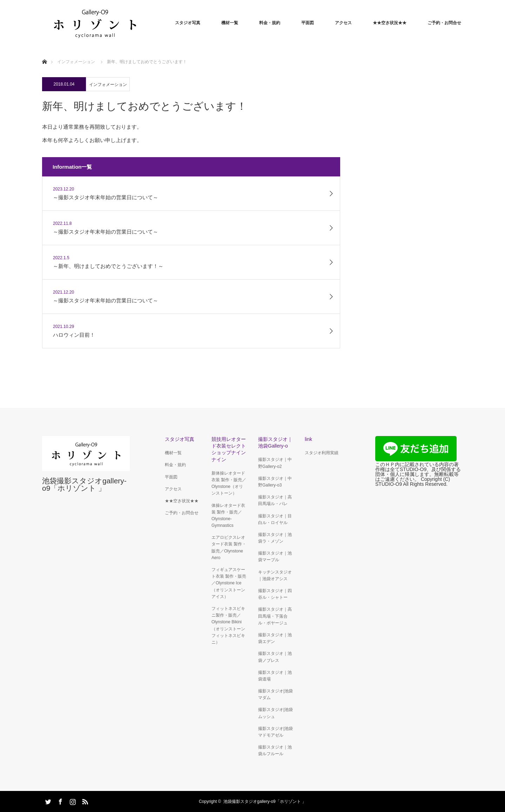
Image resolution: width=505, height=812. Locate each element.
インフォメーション (108, 85)
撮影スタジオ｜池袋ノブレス (275, 657)
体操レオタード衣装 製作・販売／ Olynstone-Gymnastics (228, 516)
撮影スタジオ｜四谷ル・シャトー (275, 594)
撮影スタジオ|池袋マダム (275, 694)
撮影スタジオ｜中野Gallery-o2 (275, 463)
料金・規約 (270, 23)
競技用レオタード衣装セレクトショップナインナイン (229, 449)
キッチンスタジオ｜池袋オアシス (275, 575)
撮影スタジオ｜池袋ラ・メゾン (275, 538)
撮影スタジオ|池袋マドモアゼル (275, 732)
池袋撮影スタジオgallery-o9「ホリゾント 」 (84, 484)
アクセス (343, 23)
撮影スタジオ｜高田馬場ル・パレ (275, 500)
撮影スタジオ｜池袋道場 (275, 676)
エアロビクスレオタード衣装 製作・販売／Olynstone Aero (229, 548)
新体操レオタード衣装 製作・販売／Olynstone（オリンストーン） (229, 483)
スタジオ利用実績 (322, 453)
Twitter (47, 800)
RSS (84, 800)
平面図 (308, 23)
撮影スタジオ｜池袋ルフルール (275, 750)
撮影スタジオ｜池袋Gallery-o (275, 442)
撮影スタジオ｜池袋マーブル (275, 556)
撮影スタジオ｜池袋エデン (275, 638)
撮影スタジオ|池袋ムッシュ (275, 713)
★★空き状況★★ (390, 23)
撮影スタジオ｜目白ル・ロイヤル (275, 519)
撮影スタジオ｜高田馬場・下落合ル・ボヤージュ (275, 616)
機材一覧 (230, 23)
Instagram (72, 800)
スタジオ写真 (188, 23)
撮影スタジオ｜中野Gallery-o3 (275, 482)
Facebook (60, 800)
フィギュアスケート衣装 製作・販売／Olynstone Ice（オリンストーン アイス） (229, 583)
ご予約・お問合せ (444, 23)
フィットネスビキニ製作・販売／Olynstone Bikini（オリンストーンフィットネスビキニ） (228, 625)
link (308, 439)
